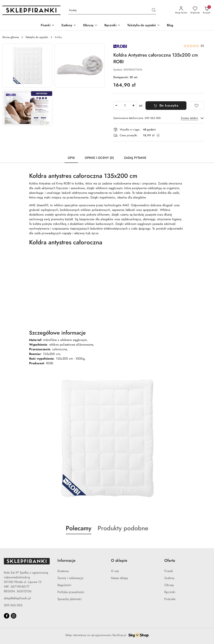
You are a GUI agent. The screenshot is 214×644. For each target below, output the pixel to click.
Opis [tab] (71, 158)
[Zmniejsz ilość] (116, 106)
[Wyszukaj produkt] (112, 10)
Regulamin (64, 585)
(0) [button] (202, 46)
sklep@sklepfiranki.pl (17, 598)
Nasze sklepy (120, 578)
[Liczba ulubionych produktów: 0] (195, 10)
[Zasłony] (69, 26)
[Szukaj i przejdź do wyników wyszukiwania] (154, 10)
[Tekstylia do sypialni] (143, 26)
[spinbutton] (125, 106)
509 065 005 (13, 605)
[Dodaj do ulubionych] (196, 106)
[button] (27, 65)
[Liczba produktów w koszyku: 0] (207, 10)
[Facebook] (7, 616)
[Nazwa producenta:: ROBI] (120, 46)
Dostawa (63, 571)
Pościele (170, 599)
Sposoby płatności (70, 599)
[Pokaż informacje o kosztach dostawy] (158, 135)
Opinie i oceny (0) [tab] (99, 158)
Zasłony (169, 578)
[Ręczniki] (112, 26)
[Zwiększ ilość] (133, 106)
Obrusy (169, 585)
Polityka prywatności (71, 592)
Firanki (169, 571)
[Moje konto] (181, 10)
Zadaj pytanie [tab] (135, 158)
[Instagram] (14, 616)
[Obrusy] (90, 26)
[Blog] (170, 26)
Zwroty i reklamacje (70, 578)
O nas (115, 571)
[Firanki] (48, 26)
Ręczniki (170, 592)
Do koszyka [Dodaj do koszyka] (166, 106)
